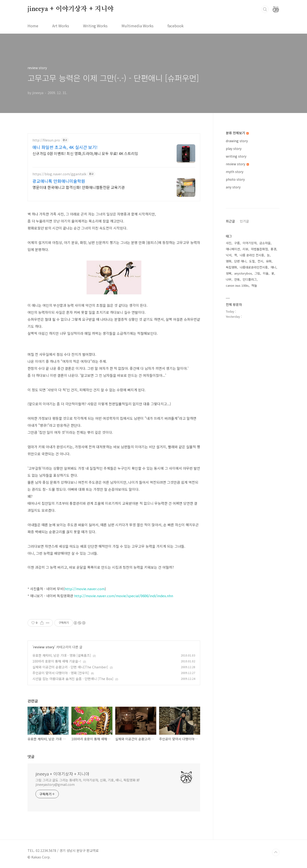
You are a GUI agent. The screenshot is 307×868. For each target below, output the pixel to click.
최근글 (230, 221)
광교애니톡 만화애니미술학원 (59, 181)
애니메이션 (233, 249)
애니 (273, 267)
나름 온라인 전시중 (252, 255)
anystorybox (243, 273)
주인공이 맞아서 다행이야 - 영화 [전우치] (61, 673)
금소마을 (265, 243)
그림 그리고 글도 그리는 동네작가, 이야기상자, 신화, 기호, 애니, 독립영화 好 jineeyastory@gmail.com (88, 782)
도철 (252, 261)
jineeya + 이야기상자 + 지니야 (71, 9)
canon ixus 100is (237, 285)
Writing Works (95, 26)
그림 (257, 273)
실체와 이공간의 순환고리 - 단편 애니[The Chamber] (70, 667)
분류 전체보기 (237, 133)
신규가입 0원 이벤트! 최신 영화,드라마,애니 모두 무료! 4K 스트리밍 (85, 153)
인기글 (244, 221)
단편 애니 (240, 261)
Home (33, 26)
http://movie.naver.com (85, 589)
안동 (237, 279)
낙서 (229, 255)
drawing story (237, 141)
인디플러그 (250, 279)
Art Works (61, 26)
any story (233, 187)
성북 (229, 273)
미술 (266, 273)
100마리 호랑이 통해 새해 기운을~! (57, 661)
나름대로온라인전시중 (254, 267)
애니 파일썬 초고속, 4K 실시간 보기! (65, 147)
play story (234, 148)
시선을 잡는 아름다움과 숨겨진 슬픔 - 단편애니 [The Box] (73, 679)
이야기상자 (250, 243)
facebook (176, 26)
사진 (229, 243)
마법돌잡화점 (259, 249)
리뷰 (245, 249)
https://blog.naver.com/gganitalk (59, 174)
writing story (236, 156)
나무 (229, 279)
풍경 (273, 249)
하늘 (254, 285)
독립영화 (231, 267)
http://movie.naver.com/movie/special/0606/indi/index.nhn (124, 596)
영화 (229, 261)
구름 (237, 243)
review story (44, 647)
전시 (260, 261)
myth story (235, 172)
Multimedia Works (138, 26)
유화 (269, 261)
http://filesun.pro (46, 140)
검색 (265, 9)
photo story (235, 179)
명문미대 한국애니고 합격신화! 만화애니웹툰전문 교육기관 (79, 187)
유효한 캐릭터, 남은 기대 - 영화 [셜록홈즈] (62, 655)
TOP (276, 852)
